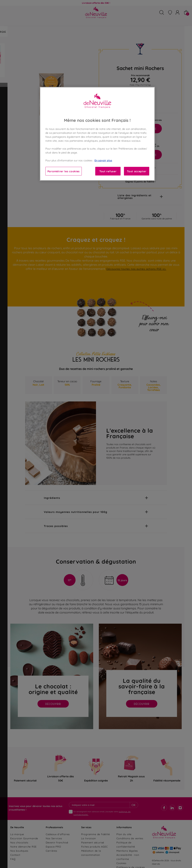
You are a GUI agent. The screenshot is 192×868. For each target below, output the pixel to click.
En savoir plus (103, 160)
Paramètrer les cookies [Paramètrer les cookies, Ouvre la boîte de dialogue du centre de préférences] (64, 171)
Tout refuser (108, 171)
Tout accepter (137, 171)
